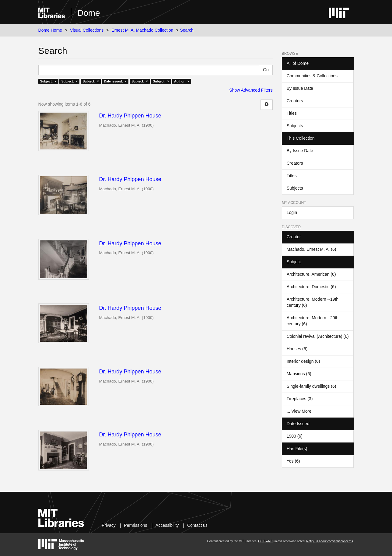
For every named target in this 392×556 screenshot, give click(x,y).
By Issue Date (300, 88)
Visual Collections (87, 30)
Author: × (182, 81)
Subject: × (48, 81)
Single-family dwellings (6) (311, 386)
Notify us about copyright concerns (329, 541)
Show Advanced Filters (251, 90)
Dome (89, 13)
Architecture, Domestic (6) (311, 287)
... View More (299, 411)
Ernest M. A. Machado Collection (142, 30)
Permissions (135, 525)
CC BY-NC (265, 541)
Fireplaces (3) (300, 399)
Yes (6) (293, 461)
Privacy (109, 525)
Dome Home (50, 30)
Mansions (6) (299, 374)
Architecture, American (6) (311, 274)
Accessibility (167, 525)
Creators (295, 101)
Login (292, 212)
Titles (292, 113)
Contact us (197, 525)
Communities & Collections (312, 76)
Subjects (295, 126)
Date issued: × (115, 81)
